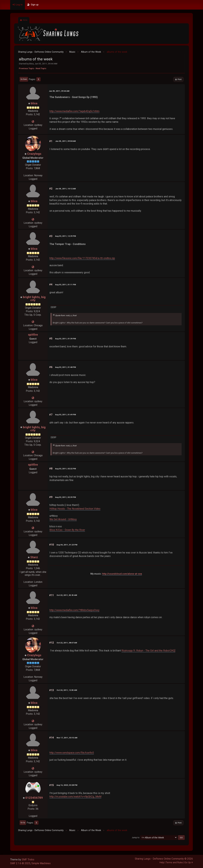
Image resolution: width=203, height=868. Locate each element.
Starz (34, 557)
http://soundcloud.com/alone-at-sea (122, 574)
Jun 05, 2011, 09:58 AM (65, 141)
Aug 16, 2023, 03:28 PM (67, 785)
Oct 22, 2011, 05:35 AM (67, 595)
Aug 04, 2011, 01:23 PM (67, 545)
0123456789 (34, 798)
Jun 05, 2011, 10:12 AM (65, 189)
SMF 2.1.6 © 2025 (20, 863)
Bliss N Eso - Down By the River (67, 530)
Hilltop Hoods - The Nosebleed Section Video (75, 509)
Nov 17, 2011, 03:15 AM (67, 738)
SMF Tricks (28, 860)
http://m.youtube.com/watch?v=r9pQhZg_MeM (75, 797)
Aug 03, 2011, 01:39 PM (65, 339)
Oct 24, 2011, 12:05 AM (67, 690)
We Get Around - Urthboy (63, 519)
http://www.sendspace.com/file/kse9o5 (72, 753)
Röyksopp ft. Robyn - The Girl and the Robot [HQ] (148, 651)
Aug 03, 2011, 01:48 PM (65, 367)
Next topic (41, 68)
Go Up (23, 823)
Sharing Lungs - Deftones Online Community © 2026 (164, 859)
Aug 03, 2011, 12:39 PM (65, 236)
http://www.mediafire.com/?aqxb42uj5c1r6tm (74, 111)
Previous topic (26, 68)
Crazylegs (34, 154)
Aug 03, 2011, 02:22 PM (65, 469)
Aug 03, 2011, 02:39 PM (65, 497)
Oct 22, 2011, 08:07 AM (67, 643)
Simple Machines (41, 863)
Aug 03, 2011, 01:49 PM (65, 415)
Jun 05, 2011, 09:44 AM (59, 91)
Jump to (136, 837)
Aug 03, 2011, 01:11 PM (65, 285)
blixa (34, 103)
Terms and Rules (174, 863)
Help (162, 863)
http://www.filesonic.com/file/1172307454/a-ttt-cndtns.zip (82, 258)
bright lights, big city (34, 299)
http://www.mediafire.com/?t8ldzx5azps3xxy (74, 610)
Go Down (24, 79)
